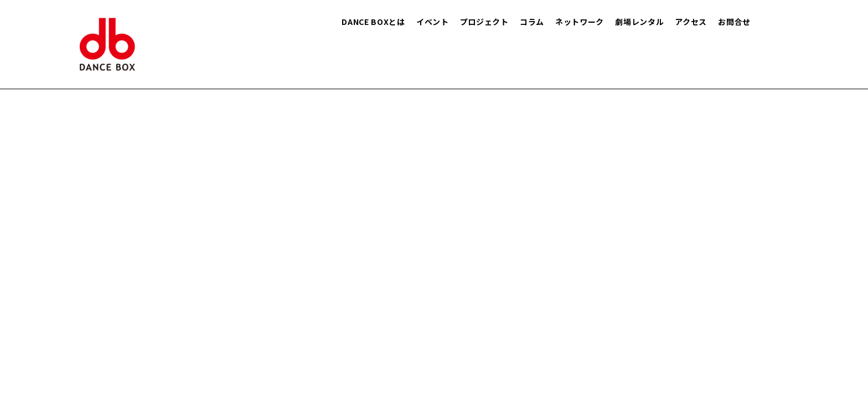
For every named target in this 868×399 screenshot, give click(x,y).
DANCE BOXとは (373, 22)
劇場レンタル (639, 22)
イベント (433, 22)
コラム (532, 22)
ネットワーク (580, 22)
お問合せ (734, 22)
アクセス (691, 22)
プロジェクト (484, 22)
